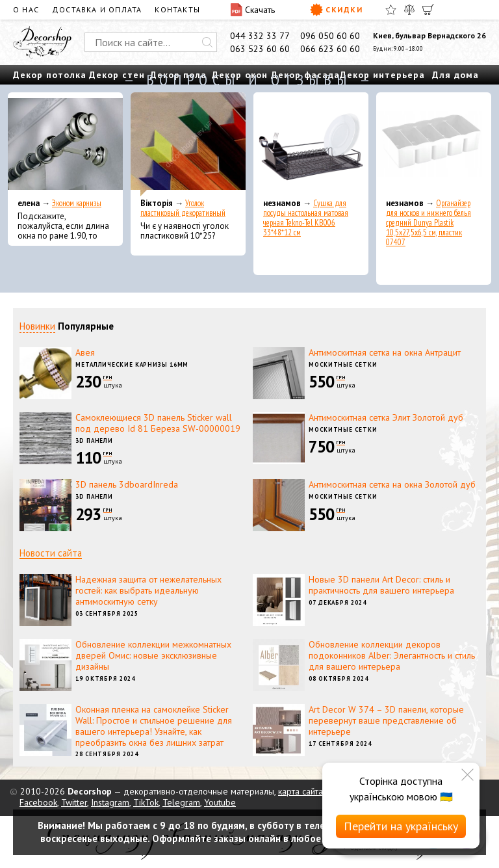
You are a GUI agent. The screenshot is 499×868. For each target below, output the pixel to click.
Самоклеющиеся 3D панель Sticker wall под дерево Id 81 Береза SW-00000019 (158, 423)
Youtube (220, 802)
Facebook (38, 802)
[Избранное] (391, 10)
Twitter (74, 802)
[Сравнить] (409, 10)
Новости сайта (51, 553)
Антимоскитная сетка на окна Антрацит (385, 352)
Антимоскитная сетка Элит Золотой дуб (386, 417)
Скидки (336, 10)
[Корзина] (428, 10)
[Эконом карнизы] (65, 144)
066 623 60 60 (330, 49)
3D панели (94, 441)
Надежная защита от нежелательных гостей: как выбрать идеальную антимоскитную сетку (148, 590)
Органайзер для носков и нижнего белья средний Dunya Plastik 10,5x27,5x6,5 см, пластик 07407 (429, 223)
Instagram (110, 802)
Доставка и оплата (97, 9)
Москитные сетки (343, 364)
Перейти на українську (401, 826)
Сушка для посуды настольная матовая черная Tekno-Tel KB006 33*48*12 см (306, 218)
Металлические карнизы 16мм (132, 364)
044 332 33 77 (260, 36)
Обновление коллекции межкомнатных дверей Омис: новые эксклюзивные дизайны (153, 655)
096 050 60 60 (330, 36)
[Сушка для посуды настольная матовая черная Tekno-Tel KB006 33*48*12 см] (311, 144)
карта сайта (301, 791)
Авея (85, 352)
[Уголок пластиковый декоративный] (188, 144)
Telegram (181, 802)
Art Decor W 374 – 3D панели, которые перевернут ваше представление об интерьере (386, 720)
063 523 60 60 (260, 49)
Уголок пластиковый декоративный (183, 208)
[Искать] (207, 42)
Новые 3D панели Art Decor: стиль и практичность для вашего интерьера (381, 585)
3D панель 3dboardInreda (127, 484)
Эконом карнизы (77, 203)
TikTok (146, 802)
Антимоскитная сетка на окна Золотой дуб (392, 484)
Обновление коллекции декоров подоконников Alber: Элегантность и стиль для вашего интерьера (392, 655)
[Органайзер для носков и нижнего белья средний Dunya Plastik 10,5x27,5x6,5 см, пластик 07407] (434, 144)
